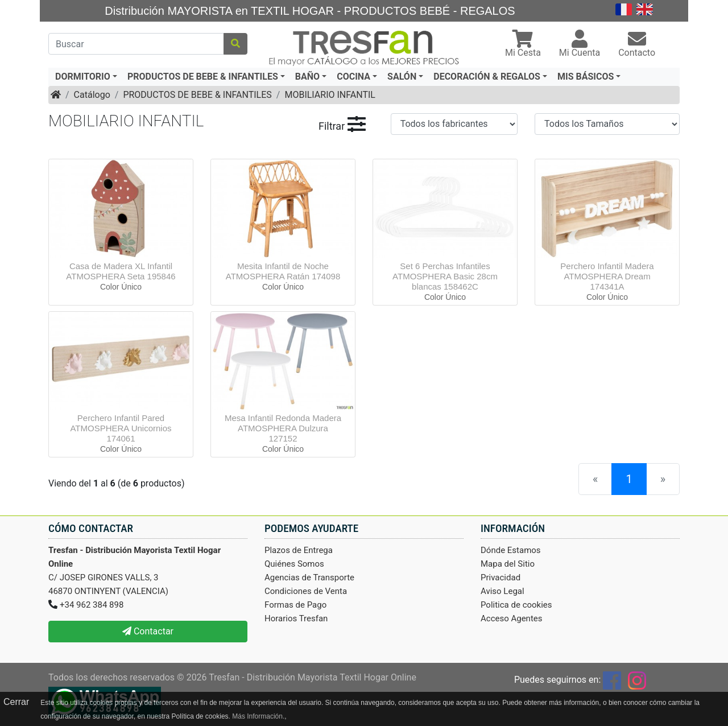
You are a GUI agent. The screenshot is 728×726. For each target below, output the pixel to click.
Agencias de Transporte (309, 577)
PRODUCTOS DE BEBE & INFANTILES (197, 95)
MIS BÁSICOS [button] (586, 77)
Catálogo (92, 95)
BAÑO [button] (307, 77)
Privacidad (500, 577)
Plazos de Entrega (299, 550)
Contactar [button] (148, 631)
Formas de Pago (295, 605)
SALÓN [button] (402, 77)
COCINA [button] (353, 77)
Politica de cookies (516, 605)
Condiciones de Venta (306, 591)
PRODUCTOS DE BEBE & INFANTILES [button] (203, 77)
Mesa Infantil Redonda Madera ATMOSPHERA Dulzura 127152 (283, 428)
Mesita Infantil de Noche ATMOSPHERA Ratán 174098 (283, 271)
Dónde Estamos (511, 550)
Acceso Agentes (512, 618)
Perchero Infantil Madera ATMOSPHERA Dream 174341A (607, 276)
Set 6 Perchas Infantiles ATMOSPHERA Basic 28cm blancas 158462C (445, 276)
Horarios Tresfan (296, 618)
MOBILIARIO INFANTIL (330, 95)
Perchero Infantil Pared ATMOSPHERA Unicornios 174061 (121, 428)
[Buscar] (136, 44)
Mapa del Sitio (508, 564)
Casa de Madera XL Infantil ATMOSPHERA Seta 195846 (121, 271)
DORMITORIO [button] (83, 77)
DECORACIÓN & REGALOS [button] (487, 77)
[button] (523, 45)
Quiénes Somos (294, 564)
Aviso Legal (502, 591)
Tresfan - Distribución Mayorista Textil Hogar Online (313, 677)
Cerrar (16, 702)
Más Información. (258, 716)
